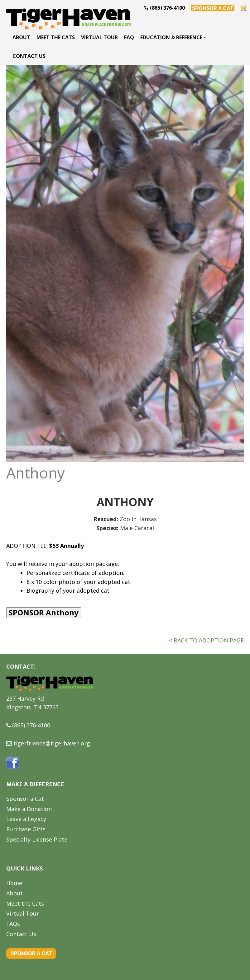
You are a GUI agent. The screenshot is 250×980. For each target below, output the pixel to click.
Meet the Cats (56, 37)
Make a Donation (29, 809)
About (21, 37)
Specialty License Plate (37, 839)
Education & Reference (173, 37)
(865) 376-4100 (31, 725)
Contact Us (29, 56)
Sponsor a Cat (25, 799)
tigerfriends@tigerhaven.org (52, 743)
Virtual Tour (99, 37)
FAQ (129, 37)
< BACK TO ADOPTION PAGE (206, 640)
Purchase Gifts (26, 829)
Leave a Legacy (26, 819)
